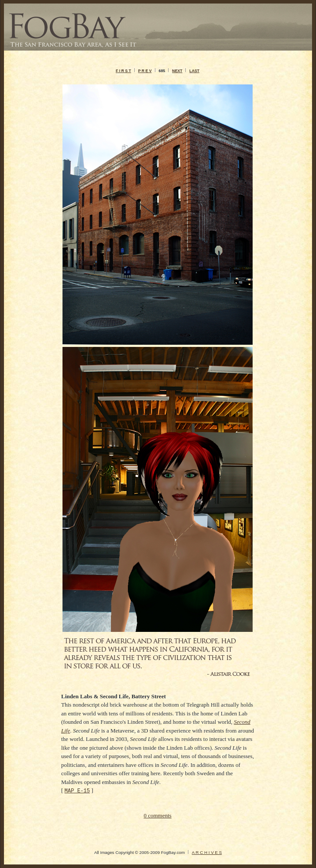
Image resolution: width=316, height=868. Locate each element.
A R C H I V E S (207, 852)
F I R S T (123, 71)
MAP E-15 (77, 790)
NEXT (177, 71)
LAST (194, 71)
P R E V (145, 71)
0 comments (157, 815)
